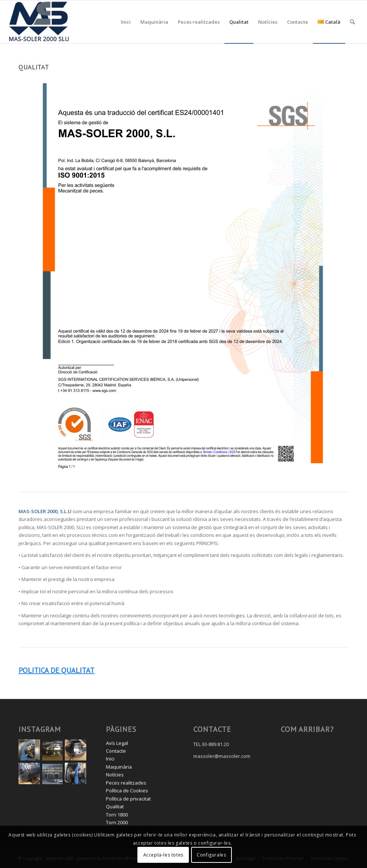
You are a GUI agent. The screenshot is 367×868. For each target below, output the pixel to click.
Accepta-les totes (163, 855)
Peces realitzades (126, 783)
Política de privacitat (128, 799)
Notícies (115, 775)
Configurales (211, 855)
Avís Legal (117, 743)
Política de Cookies (127, 791)
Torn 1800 (117, 815)
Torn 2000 (117, 822)
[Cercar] (352, 22)
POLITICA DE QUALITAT (56, 670)
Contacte (116, 751)
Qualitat (115, 806)
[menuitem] (126, 22)
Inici (110, 759)
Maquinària (119, 767)
